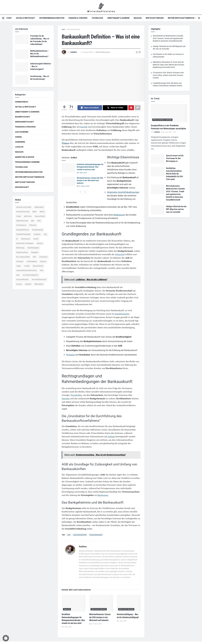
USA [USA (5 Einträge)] (42, 270)
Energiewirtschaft (25, 122)
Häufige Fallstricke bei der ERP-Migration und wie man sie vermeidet (176, 209)
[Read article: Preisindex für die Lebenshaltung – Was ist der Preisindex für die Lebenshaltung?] (22, 39)
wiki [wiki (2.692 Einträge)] (18, 275)
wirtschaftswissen (96, 535)
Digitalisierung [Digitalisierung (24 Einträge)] (22, 221)
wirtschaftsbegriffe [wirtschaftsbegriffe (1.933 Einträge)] (31, 275)
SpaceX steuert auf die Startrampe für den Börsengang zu (175, 158)
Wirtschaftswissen (155, 18)
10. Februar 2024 (87, 52)
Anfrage (111, 436)
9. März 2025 (82, 173)
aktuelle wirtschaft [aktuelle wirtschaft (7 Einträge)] (24, 207)
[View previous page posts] (80, 192)
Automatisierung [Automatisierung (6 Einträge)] (23, 212)
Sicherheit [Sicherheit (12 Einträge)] (44, 257)
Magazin (138, 18)
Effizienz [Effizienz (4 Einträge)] (33, 225)
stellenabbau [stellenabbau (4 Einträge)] (32, 262)
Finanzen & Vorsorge (78, 18)
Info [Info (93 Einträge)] (45, 234)
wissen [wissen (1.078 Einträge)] (19, 284)
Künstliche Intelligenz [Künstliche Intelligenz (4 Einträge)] (25, 243)
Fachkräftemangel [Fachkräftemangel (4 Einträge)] (23, 234)
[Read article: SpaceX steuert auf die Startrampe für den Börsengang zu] (158, 159)
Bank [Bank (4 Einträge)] (35, 212)
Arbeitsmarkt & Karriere (118, 18)
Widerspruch (119, 215)
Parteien (66, 398)
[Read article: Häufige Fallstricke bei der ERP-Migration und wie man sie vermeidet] (158, 210)
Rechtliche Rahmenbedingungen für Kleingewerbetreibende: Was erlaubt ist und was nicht (90, 167)
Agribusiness (22, 102)
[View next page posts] (85, 192)
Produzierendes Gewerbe (27, 162)
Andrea (74, 52)
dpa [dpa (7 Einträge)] (33, 221)
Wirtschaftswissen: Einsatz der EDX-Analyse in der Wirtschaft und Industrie (90, 180)
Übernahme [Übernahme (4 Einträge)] (39, 284)
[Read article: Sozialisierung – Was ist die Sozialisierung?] (22, 80)
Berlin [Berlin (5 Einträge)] (42, 212)
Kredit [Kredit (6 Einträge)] (36, 239)
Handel (19, 137)
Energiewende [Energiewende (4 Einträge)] (38, 230)
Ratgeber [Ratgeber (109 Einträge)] (35, 252)
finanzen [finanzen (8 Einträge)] (37, 234)
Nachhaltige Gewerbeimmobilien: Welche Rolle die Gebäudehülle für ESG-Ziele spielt (175, 174)
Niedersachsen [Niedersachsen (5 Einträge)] (22, 252)
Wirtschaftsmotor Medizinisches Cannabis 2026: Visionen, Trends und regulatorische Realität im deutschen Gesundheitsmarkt (168, 38)
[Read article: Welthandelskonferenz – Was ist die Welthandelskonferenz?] (22, 54)
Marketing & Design (25, 157)
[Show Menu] (3, 18)
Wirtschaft (120, 254)
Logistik (19, 147)
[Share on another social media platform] (138, 108)
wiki (69, 535)
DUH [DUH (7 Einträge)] (39, 221)
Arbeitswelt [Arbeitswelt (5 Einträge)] (39, 207)
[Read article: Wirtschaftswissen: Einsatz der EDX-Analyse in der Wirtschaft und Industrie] (68, 181)
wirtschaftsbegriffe (80, 535)
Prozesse (70, 355)
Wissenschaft (22, 187)
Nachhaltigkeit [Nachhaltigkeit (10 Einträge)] (33, 248)
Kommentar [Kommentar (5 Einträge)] (26, 239)
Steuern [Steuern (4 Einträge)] (43, 262)
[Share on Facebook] (90, 108)
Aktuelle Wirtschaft (25, 18)
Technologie (97, 18)
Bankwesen (103, 495)
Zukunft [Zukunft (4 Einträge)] (28, 284)
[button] (6, 638)
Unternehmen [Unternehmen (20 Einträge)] (38, 266)
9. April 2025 (122, 621)
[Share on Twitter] (115, 108)
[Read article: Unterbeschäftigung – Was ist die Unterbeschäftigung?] (129, 603)
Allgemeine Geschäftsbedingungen (123, 192)
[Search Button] (199, 18)
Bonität (84, 127)
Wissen (65, 143)
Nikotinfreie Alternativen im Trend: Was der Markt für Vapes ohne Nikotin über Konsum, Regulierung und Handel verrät (169, 65)
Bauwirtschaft (23, 117)
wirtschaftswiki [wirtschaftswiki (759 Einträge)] (22, 280)
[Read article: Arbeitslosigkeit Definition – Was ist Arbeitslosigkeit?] (22, 67)
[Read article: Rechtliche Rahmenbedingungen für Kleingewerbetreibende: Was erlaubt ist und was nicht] (68, 168)
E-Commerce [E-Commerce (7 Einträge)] (21, 225)
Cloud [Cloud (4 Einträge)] (19, 216)
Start (9, 18)
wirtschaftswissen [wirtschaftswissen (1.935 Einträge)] (39, 280)
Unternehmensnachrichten (52, 18)
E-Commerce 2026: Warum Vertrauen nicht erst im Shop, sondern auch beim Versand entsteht (168, 75)
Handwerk (20, 142)
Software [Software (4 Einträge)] (20, 262)
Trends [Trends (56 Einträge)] (27, 266)
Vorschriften (76, 395)
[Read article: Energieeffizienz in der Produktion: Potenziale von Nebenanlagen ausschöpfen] (169, 113)
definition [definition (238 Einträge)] (28, 216)
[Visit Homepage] (101, 7)
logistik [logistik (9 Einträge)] (40, 243)
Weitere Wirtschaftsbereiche (181, 18)
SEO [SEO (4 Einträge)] (35, 257)
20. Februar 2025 (83, 186)
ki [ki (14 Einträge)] (17, 239)
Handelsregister (122, 314)
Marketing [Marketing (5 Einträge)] (20, 248)
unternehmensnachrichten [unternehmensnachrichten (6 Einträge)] (27, 270)
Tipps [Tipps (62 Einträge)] (19, 266)
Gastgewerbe (22, 132)
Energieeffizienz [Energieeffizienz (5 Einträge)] (23, 230)
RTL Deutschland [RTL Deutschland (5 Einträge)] (23, 257)
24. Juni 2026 (166, 132)
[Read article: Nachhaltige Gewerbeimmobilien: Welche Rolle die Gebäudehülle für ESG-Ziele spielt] (158, 172)
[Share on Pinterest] (131, 108)
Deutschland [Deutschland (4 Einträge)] (40, 216)
